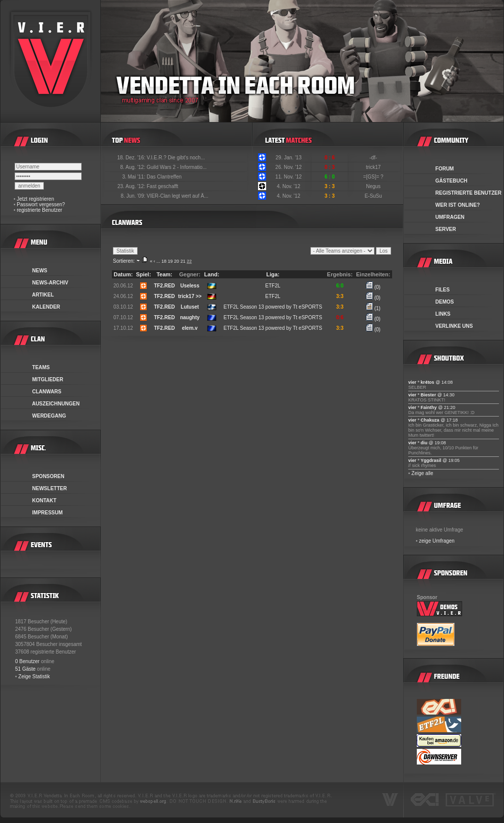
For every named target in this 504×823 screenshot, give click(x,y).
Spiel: (144, 274)
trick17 (374, 167)
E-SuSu (374, 196)
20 (176, 261)
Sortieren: (124, 261)
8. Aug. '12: (133, 167)
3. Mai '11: (134, 177)
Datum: (123, 274)
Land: (212, 274)
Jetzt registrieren (35, 199)
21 (183, 261)
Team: (164, 274)
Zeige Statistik (34, 677)
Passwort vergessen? (41, 204)
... (158, 261)
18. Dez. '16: (132, 158)
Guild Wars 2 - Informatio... (177, 167)
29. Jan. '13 (289, 158)
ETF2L (273, 286)
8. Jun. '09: (134, 196)
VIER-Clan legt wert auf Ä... (177, 196)
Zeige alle (422, 473)
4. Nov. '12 (289, 186)
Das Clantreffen (164, 177)
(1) (373, 308)
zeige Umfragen (437, 541)
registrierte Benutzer (39, 210)
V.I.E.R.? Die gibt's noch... (176, 158)
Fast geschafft (163, 186)
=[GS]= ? (374, 177)
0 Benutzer (27, 661)
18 (164, 261)
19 (170, 261)
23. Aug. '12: (132, 186)
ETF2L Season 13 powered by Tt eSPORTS (273, 307)
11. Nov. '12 (288, 177)
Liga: (273, 274)
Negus (374, 186)
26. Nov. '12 (288, 167)
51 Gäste (25, 669)
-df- (374, 158)
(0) (373, 287)
